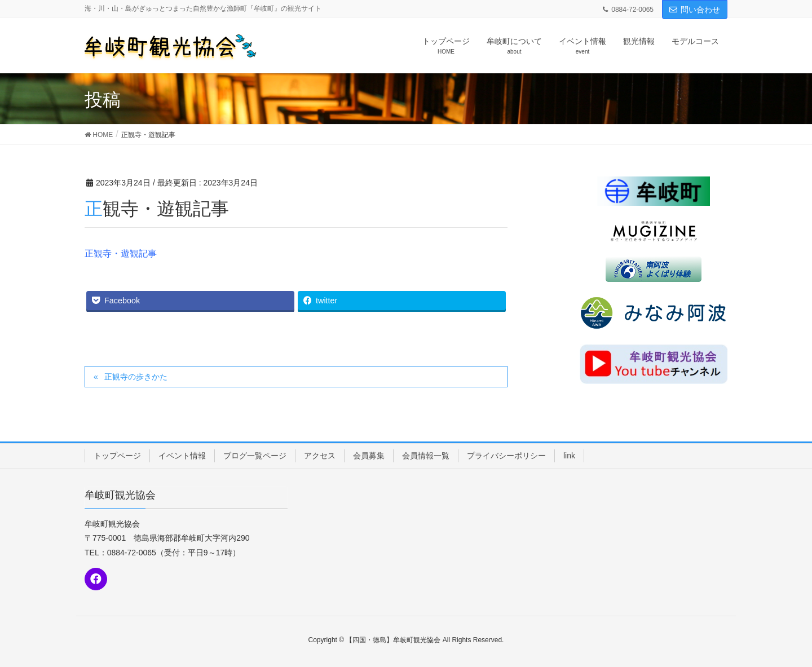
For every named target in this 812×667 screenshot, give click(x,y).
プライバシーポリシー (506, 456)
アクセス (320, 456)
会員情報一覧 (426, 456)
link (569, 456)
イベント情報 (182, 456)
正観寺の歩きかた (136, 377)
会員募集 (369, 456)
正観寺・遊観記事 (121, 253)
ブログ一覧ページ (255, 456)
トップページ (117, 456)
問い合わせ (695, 10)
